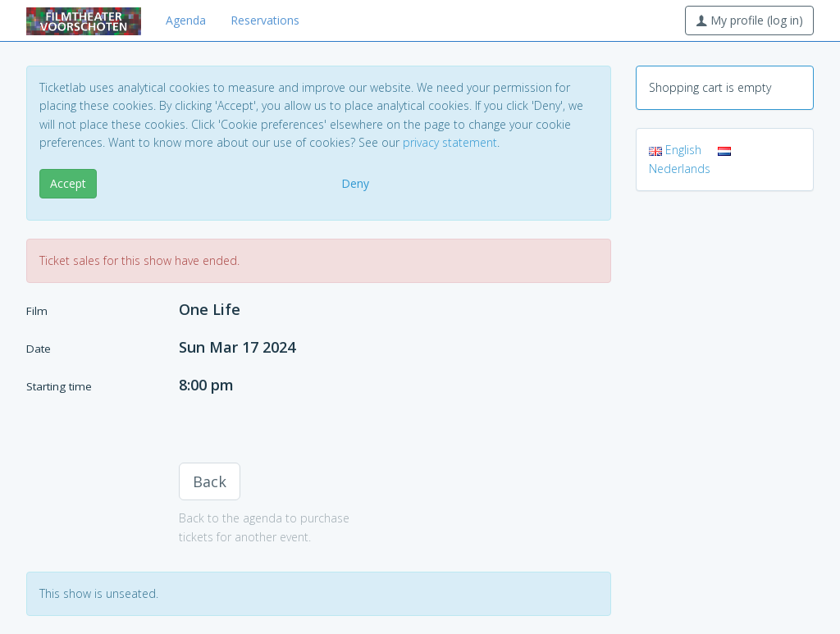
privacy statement (450, 142)
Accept (68, 183)
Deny (355, 183)
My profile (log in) (749, 20)
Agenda (186, 20)
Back (210, 481)
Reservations (265, 20)
